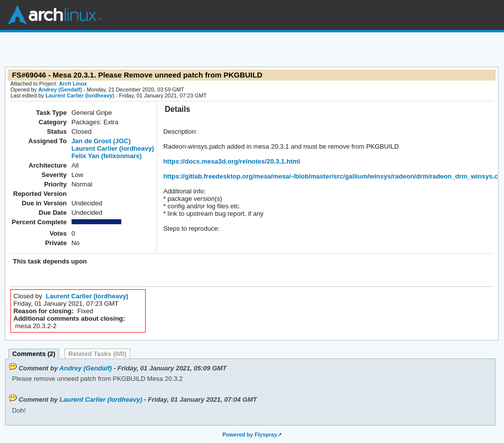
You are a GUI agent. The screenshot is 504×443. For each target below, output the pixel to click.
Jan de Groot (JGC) (101, 141)
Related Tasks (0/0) (98, 354)
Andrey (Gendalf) (60, 89)
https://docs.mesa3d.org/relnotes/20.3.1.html (231, 161)
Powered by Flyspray (250, 435)
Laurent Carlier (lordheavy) (80, 95)
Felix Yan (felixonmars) (107, 156)
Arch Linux (55, 15)
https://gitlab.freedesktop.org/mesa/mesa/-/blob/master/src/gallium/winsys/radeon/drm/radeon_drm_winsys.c (330, 176)
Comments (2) (34, 354)
